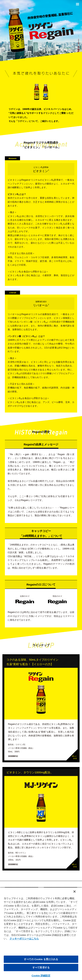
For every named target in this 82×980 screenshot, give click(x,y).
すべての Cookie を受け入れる (41, 959)
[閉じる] (75, 892)
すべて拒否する (41, 968)
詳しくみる (72, 755)
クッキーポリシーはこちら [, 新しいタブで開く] (24, 939)
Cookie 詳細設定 (41, 976)
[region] (41, 934)
